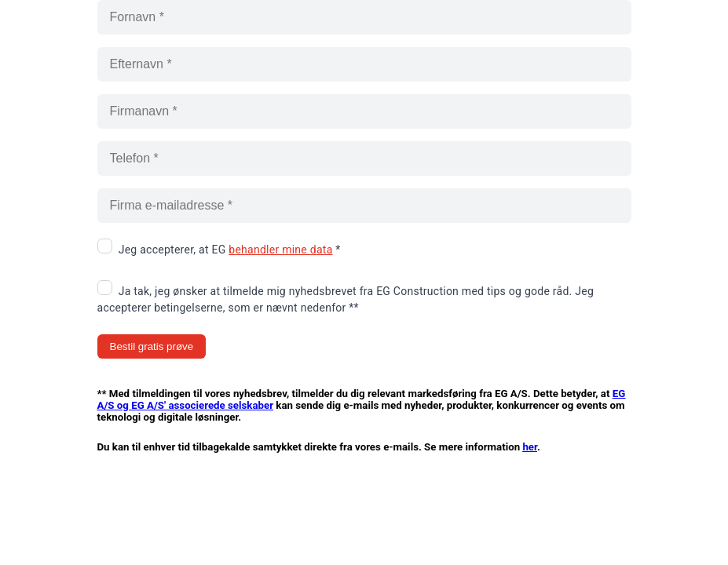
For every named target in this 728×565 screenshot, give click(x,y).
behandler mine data (280, 250)
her (529, 447)
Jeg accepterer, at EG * (230, 250)
